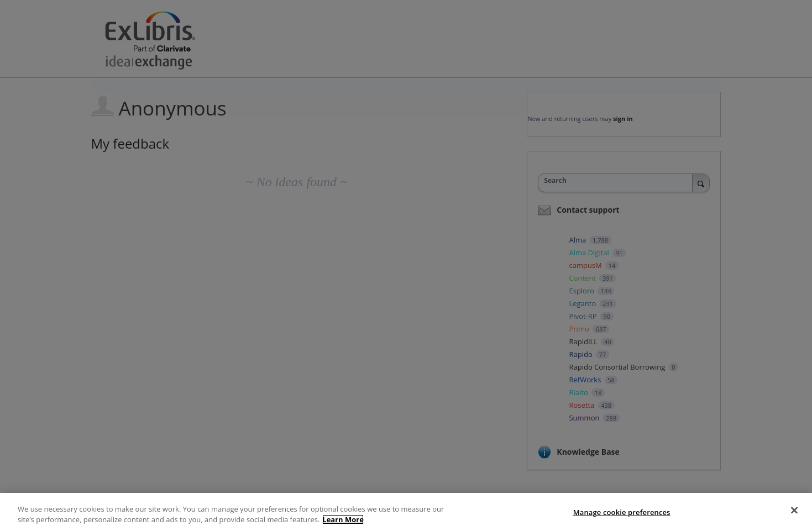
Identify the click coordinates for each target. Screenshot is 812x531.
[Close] (794, 511)
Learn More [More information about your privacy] (343, 519)
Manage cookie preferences (622, 512)
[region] (406, 512)
